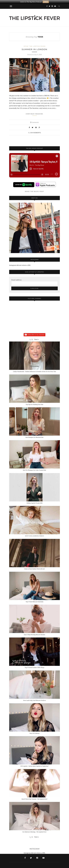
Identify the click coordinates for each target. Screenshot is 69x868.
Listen (46, 2)
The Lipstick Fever (37, 46)
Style (26, 46)
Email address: (17, 280)
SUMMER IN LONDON (34, 49)
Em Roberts (36, 133)
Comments (34, 122)
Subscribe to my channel (34, 335)
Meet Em (34, 198)
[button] (37, 339)
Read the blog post (34, 191)
